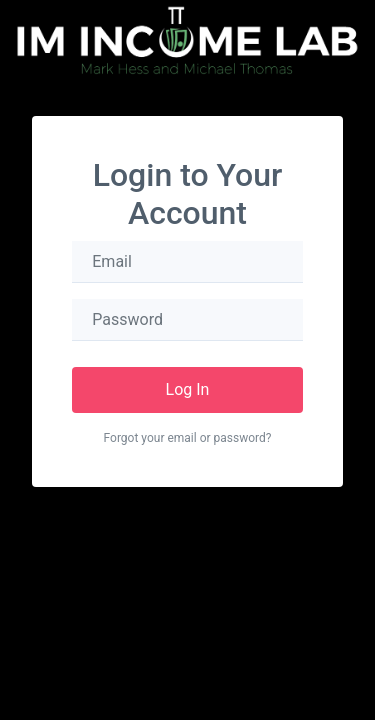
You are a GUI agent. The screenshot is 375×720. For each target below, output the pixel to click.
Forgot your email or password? (188, 438)
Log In (188, 389)
